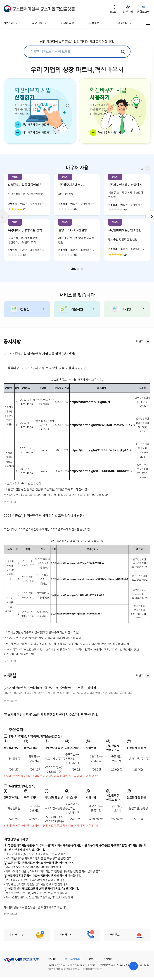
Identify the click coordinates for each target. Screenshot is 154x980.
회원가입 (128, 12)
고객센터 (123, 23)
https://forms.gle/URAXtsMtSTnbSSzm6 (101, 471)
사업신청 (37, 23)
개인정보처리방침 (73, 959)
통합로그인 (143, 12)
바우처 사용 (68, 23)
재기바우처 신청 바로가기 (37, 133)
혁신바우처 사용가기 (109, 133)
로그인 (114, 12)
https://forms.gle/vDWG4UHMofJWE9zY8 (102, 425)
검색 (123, 52)
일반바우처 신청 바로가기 (37, 125)
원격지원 (108, 959)
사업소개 (9, 23)
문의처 (92, 959)
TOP (134, 966)
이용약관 (52, 959)
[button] (74, 269)
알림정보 (94, 23)
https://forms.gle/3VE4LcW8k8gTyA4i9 (101, 450)
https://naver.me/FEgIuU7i (90, 402)
